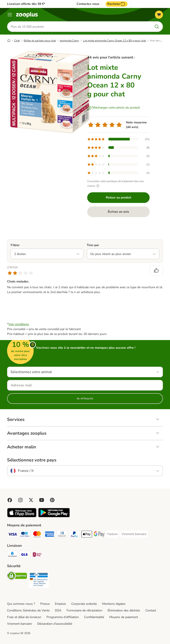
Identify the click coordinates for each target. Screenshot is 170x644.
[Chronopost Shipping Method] (12, 555)
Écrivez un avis (118, 212)
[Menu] (10, 15)
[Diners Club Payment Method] (62, 535)
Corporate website (84, 604)
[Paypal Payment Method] (74, 535)
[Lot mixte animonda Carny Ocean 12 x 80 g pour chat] (49, 92)
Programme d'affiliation (63, 617)
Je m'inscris (85, 398)
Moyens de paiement (124, 617)
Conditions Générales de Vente (28, 610)
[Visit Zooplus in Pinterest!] (52, 500)
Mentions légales (114, 604)
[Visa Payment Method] (12, 535)
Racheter (117, 4)
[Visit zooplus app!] (22, 516)
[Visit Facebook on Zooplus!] (10, 500)
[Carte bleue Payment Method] (25, 535)
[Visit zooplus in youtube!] (42, 500)
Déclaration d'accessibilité (55, 624)
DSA (58, 610)
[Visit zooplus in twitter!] (31, 500)
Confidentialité (94, 617)
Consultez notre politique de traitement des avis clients (116, 184)
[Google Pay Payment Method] (99, 535)
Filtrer (15, 245)
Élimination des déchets (124, 610)
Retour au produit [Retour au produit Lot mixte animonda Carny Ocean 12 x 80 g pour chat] (118, 197)
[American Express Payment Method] (50, 535)
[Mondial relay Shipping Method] (37, 555)
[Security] (17, 577)
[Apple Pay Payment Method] (87, 535)
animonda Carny (69, 41)
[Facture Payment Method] (112, 534)
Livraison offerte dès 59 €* (26, 4)
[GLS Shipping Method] (25, 555)
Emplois (60, 604)
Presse (45, 604)
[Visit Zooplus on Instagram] (20, 500)
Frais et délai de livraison (24, 617)
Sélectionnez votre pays (32, 460)
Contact (151, 610)
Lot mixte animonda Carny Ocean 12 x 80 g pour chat (114, 41)
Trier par (93, 245)
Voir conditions (19, 324)
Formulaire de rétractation (84, 610)
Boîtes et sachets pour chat (40, 41)
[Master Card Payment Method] (37, 535)
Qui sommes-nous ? (21, 604)
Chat (17, 41)
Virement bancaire (19, 624)
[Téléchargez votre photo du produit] (114, 108)
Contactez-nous (88, 4)
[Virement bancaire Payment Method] (134, 534)
